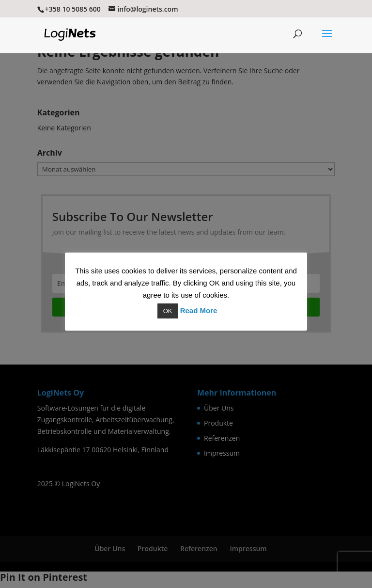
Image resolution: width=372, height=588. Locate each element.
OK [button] (168, 311)
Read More (199, 310)
